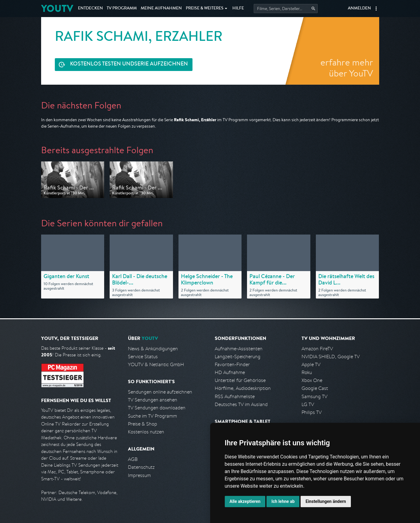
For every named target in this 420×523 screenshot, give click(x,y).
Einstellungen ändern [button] (326, 501)
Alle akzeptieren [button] (245, 501)
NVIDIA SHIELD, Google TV (331, 357)
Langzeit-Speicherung (238, 357)
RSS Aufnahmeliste (235, 396)
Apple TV (311, 364)
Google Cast (315, 388)
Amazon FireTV (317, 349)
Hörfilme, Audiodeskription (243, 388)
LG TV (308, 404)
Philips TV (312, 412)
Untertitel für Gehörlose (240, 380)
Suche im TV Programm (152, 416)
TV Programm (122, 9)
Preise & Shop (143, 424)
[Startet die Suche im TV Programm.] (286, 9)
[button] (376, 9)
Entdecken (90, 9)
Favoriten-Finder (232, 364)
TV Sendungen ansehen (153, 400)
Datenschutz (141, 467)
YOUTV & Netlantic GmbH (156, 364)
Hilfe (238, 9)
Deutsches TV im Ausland (241, 404)
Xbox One (312, 380)
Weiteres (205, 9)
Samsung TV (314, 396)
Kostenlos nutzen (146, 432)
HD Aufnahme (230, 372)
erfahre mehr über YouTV (347, 68)
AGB (133, 459)
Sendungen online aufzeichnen (160, 392)
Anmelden (359, 9)
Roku (307, 372)
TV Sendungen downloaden (157, 408)
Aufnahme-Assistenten (239, 349)
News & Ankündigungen (153, 349)
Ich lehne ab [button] (283, 501)
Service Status (143, 357)
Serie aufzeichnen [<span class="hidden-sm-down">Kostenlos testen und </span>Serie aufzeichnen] (129, 64)
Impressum (139, 475)
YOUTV (57, 8)
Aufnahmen (161, 9)
